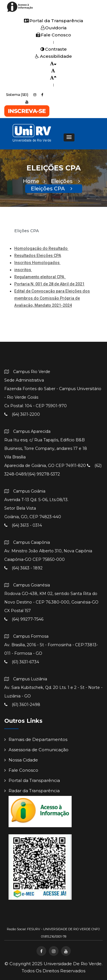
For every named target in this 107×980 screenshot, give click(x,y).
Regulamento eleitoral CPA (40, 277)
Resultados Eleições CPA (38, 256)
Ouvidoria (54, 28)
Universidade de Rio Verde (73, 964)
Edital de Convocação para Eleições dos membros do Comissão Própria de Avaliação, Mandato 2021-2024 (52, 298)
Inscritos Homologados (37, 263)
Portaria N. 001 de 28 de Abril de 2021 (49, 284)
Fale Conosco (53, 35)
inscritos (23, 270)
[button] (69, 137)
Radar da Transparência (32, 791)
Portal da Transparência (53, 21)
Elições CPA (27, 231)
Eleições (65, 181)
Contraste (54, 49)
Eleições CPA (52, 189)
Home (34, 181)
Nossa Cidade (21, 760)
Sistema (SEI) (17, 95)
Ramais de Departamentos (36, 739)
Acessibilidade (53, 56)
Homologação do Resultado (41, 248)
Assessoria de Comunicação (36, 750)
